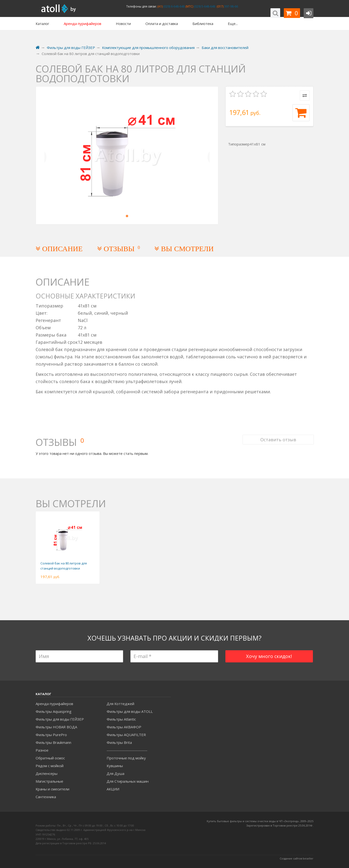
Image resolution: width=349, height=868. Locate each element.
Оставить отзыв (278, 437)
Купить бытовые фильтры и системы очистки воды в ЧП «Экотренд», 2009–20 (259, 821)
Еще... (233, 24)
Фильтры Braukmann (53, 742)
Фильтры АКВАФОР (124, 727)
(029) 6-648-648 (174, 6)
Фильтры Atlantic (121, 719)
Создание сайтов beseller (297, 858)
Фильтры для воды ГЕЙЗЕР (60, 719)
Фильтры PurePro (51, 735)
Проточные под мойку (126, 758)
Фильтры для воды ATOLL (130, 711)
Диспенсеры (47, 773)
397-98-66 (231, 6)
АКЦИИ (113, 789)
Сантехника (46, 797)
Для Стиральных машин (128, 781)
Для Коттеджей (120, 704)
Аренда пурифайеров (54, 704)
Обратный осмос (50, 758)
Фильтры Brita (119, 742)
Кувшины (115, 766)
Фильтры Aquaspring (54, 711)
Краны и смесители (52, 789)
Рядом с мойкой (50, 766)
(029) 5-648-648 (204, 6)
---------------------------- (127, 750)
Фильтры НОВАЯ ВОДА (56, 727)
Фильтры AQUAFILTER (126, 735)
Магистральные (49, 781)
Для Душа (115, 773)
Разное (42, 750)
